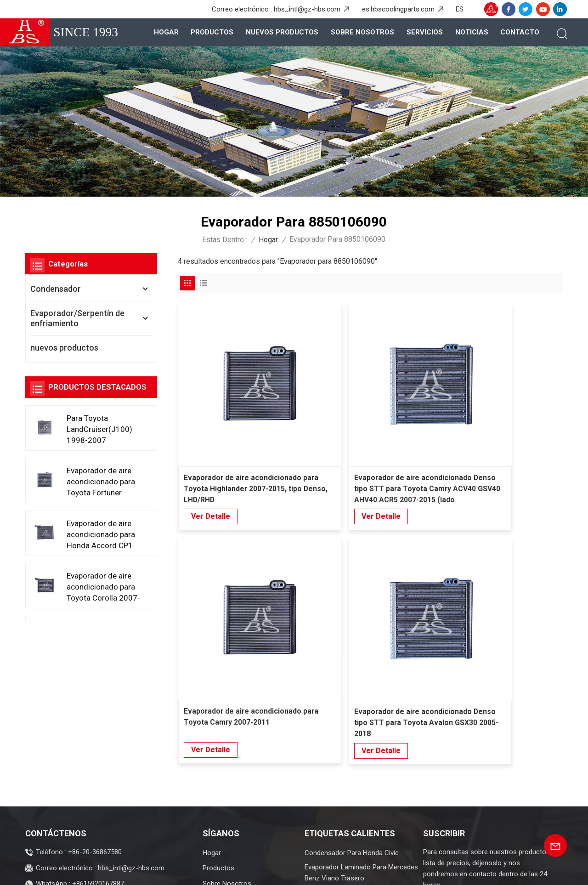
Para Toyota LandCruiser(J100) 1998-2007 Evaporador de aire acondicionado (101, 429)
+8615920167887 (98, 722)
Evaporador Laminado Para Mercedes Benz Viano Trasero (361, 711)
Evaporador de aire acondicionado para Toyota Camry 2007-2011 (417, 416)
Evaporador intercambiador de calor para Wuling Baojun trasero (359, 737)
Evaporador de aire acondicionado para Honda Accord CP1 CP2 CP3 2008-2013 (103, 534)
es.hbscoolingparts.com (398, 9)
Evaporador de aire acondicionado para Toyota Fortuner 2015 (102, 482)
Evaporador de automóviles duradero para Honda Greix (361, 777)
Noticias (472, 32)
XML (282, 871)
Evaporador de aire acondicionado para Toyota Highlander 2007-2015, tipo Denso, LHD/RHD (219, 417)
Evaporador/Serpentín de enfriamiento (77, 318)
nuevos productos (282, 32)
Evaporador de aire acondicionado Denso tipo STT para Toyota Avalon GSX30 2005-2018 (517, 417)
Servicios (425, 32)
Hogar (166, 32)
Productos (212, 32)
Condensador (56, 289)
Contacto (520, 32)
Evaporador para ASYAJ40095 (350, 758)
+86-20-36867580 (95, 691)
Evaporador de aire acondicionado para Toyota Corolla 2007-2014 (102, 587)
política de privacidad (332, 871)
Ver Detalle (211, 444)
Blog (207, 871)
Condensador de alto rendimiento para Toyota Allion (357, 828)
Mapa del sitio (245, 871)
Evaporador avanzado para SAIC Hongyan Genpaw (354, 803)
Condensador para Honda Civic (352, 692)
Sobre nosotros (362, 32)
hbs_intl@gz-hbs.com (307, 9)
